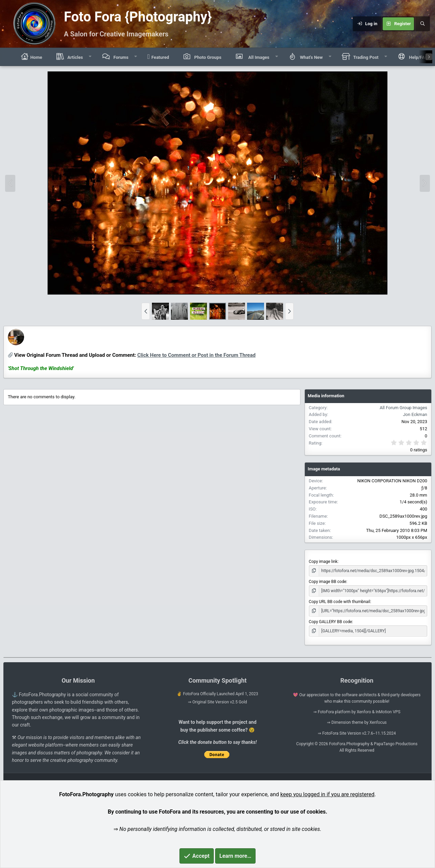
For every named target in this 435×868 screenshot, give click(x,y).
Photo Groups (207, 57)
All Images (257, 57)
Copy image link (323, 562)
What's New (311, 57)
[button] (90, 57)
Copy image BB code (328, 582)
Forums (120, 57)
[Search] (422, 24)
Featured (158, 57)
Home (31, 57)
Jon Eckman (40, 344)
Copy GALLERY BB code (330, 622)
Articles (75, 57)
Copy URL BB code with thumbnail (340, 602)
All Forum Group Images (403, 408)
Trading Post (365, 57)
